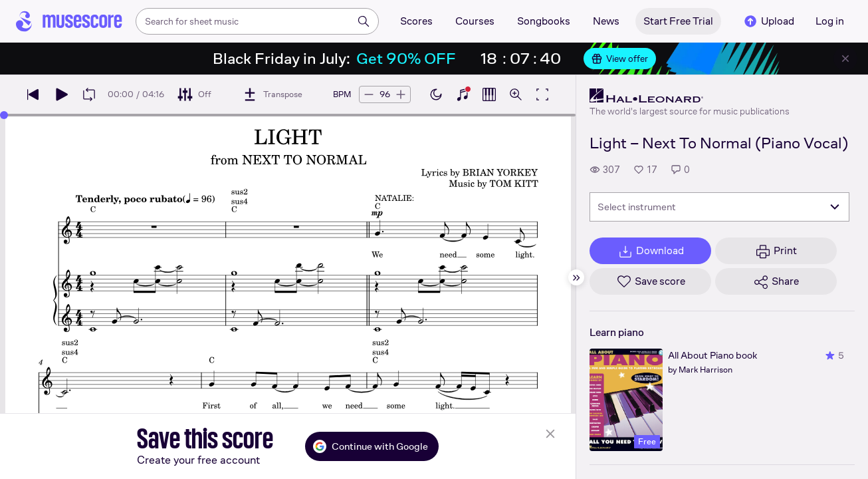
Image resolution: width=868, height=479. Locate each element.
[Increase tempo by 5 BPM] (401, 94)
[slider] (4, 115)
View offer (620, 59)
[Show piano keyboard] (463, 94)
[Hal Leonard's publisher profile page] (690, 96)
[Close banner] (845, 59)
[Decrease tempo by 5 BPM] (369, 94)
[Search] (364, 21)
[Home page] (69, 21)
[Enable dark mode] (436, 94)
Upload (768, 21)
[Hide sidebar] (576, 277)
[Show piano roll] (489, 94)
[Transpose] (272, 94)
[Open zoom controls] (516, 94)
